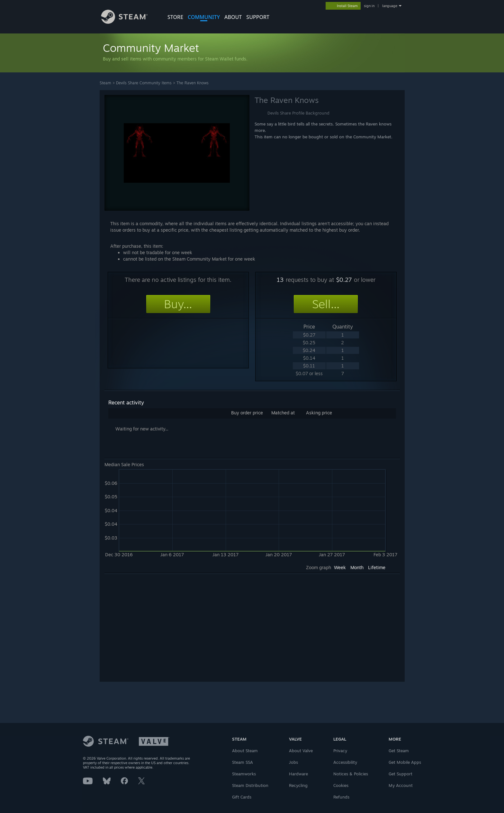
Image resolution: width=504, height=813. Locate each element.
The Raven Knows (193, 83)
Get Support (401, 774)
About (233, 17)
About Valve (301, 751)
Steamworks (244, 774)
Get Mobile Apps (405, 762)
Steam (105, 83)
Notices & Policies (351, 774)
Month (357, 567)
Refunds (341, 797)
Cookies (341, 785)
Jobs (293, 762)
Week (340, 567)
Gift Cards (242, 797)
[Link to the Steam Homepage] (129, 22)
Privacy (340, 751)
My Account (401, 785)
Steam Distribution (250, 785)
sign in (369, 6)
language (390, 6)
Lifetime (377, 567)
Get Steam (399, 751)
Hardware (298, 774)
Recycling (298, 785)
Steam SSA (243, 762)
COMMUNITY (204, 17)
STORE (175, 17)
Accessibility (345, 762)
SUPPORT (258, 17)
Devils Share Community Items (144, 83)
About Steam (245, 751)
